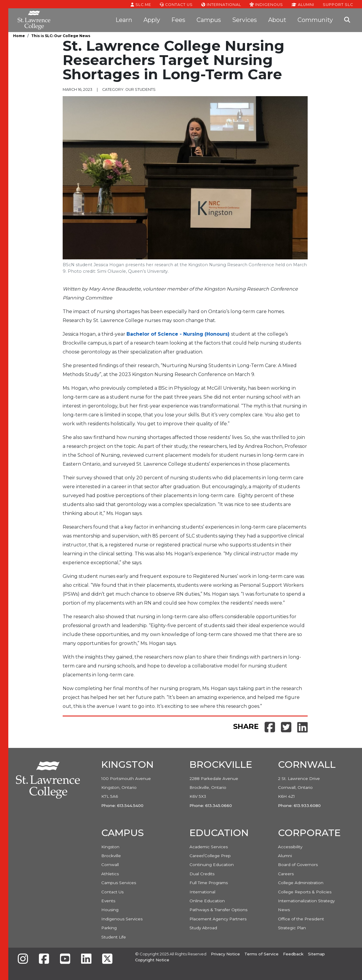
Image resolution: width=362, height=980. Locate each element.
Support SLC (338, 4)
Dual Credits (202, 874)
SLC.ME (141, 4)
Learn (124, 20)
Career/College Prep (210, 856)
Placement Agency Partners (218, 919)
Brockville (111, 856)
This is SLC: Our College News (61, 36)
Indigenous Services (122, 919)
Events (108, 901)
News (284, 910)
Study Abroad (203, 928)
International (221, 4)
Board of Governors (298, 865)
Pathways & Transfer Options (218, 910)
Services (245, 20)
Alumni (303, 4)
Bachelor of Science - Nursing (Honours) (178, 334)
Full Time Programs (209, 883)
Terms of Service (261, 954)
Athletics (110, 874)
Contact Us (176, 4)
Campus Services (119, 883)
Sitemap (316, 954)
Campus (209, 20)
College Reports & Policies (305, 892)
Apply (152, 20)
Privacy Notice (225, 954)
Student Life (114, 937)
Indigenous (266, 4)
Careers (286, 874)
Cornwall (110, 865)
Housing (110, 910)
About (277, 20)
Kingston (110, 847)
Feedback (293, 954)
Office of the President (301, 919)
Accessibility (290, 847)
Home (19, 36)
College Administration (301, 883)
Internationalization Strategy (306, 901)
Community (315, 20)
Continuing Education (212, 865)
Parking (109, 928)
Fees (178, 20)
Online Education (207, 901)
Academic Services (209, 847)
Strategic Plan (292, 928)
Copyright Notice (152, 960)
